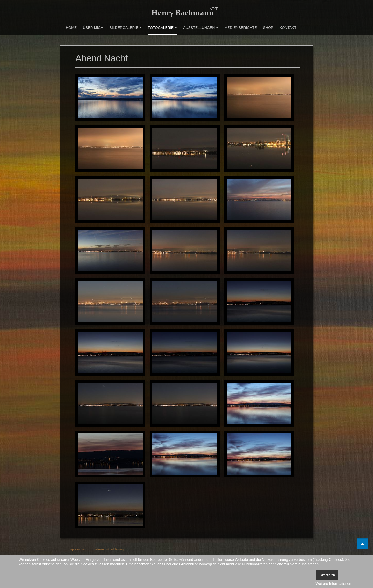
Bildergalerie (126, 28)
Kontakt (288, 28)
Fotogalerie (162, 28)
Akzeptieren (327, 575)
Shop (268, 28)
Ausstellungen (201, 28)
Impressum (76, 549)
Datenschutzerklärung (108, 549)
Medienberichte (241, 28)
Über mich (93, 28)
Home (71, 28)
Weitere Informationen (333, 584)
